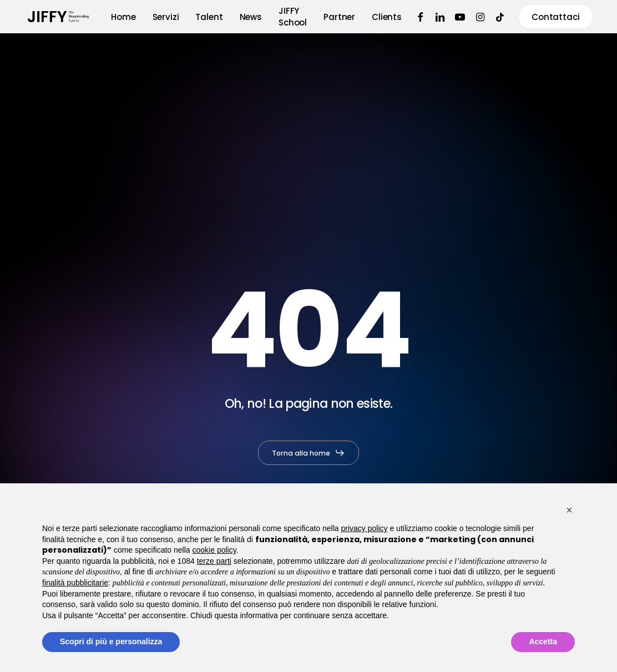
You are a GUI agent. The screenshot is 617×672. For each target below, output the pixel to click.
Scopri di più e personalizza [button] (111, 641)
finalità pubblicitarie (75, 583)
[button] (308, 453)
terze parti (214, 561)
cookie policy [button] (214, 550)
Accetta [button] (543, 641)
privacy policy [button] (365, 528)
